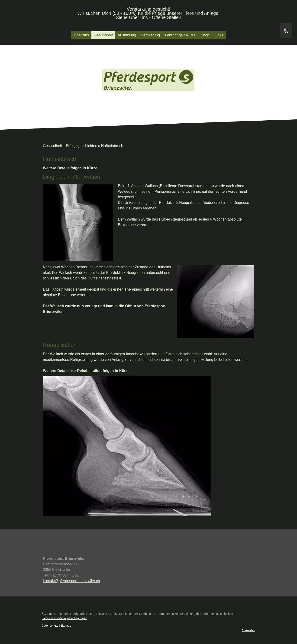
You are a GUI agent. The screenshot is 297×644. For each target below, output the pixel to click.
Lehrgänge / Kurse (180, 35)
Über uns (81, 35)
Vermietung (150, 35)
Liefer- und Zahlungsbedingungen (65, 618)
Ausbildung (127, 35)
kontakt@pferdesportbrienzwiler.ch (71, 581)
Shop (205, 35)
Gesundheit (103, 35)
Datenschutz (50, 626)
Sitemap (66, 626)
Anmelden (248, 630)
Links (219, 35)
